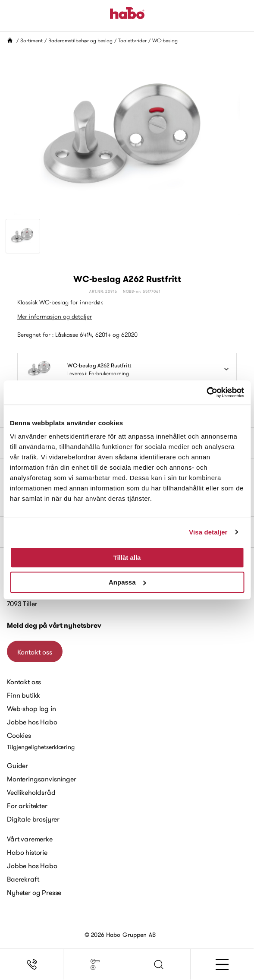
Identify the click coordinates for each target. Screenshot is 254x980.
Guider (17, 765)
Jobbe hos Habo (32, 722)
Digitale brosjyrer (33, 819)
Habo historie (27, 852)
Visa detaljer (208, 532)
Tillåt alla (127, 558)
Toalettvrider (132, 40)
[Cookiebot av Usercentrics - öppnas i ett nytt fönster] (206, 392)
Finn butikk (24, 695)
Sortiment (31, 40)
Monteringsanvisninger (42, 779)
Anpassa (127, 582)
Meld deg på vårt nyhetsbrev (54, 625)
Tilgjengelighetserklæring (41, 747)
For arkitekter (27, 806)
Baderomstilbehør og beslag (80, 40)
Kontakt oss (35, 652)
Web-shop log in (31, 708)
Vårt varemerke (30, 839)
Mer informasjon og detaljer (55, 316)
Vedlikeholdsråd (31, 792)
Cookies (19, 735)
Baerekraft (23, 879)
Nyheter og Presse (34, 892)
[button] (159, 964)
